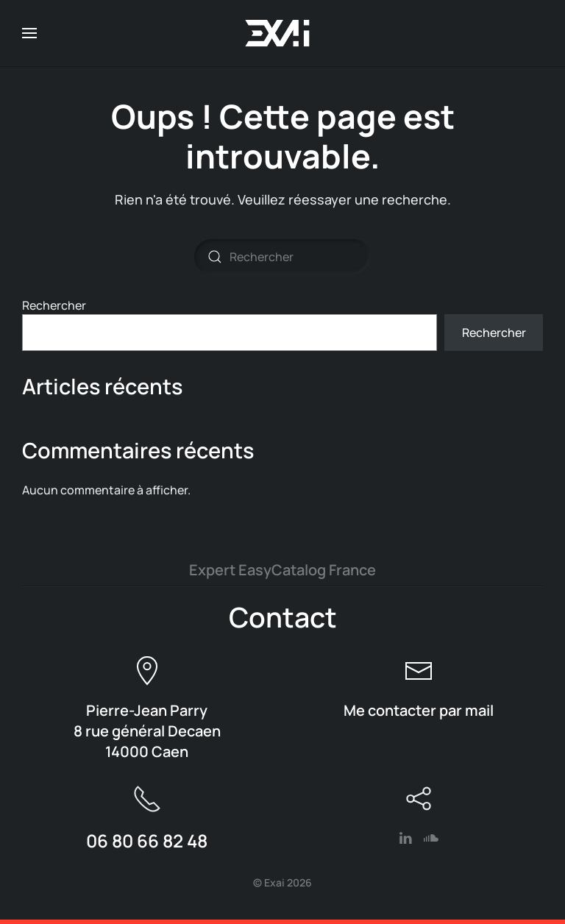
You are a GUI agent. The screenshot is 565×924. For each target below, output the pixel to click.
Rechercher (54, 305)
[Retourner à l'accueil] (283, 33)
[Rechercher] (282, 257)
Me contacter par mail (419, 710)
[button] (29, 33)
